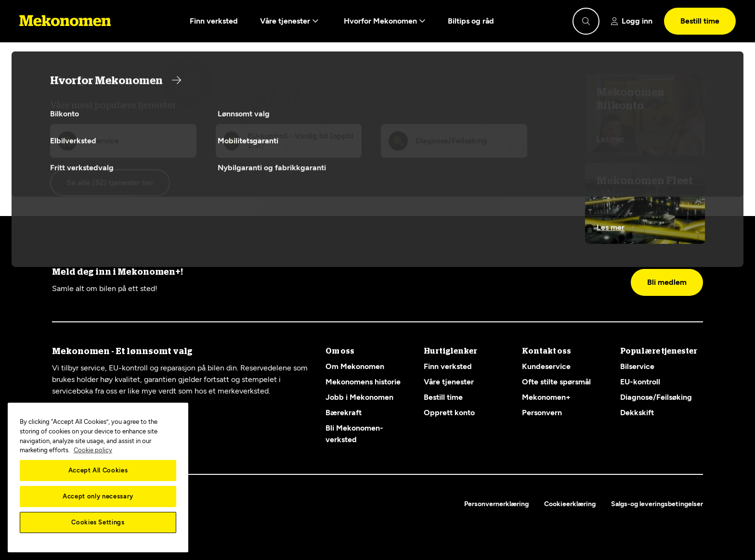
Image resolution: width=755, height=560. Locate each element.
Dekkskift (637, 413)
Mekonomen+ (546, 397)
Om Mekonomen (355, 366)
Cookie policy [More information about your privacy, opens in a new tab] (93, 450)
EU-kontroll (640, 382)
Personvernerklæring (496, 504)
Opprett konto (449, 413)
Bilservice (637, 366)
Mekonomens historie (363, 382)
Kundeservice (546, 366)
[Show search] (586, 21)
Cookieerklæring (570, 504)
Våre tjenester (289, 21)
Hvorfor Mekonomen (385, 21)
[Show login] (632, 21)
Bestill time (700, 21)
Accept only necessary (98, 496)
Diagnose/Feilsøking (656, 397)
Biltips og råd (471, 21)
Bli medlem (667, 282)
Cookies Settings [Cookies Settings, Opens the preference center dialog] (98, 522)
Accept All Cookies (98, 470)
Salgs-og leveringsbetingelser (657, 504)
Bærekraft (344, 413)
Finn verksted (214, 21)
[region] (98, 477)
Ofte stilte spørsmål (556, 382)
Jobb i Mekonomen (359, 397)
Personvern (542, 413)
